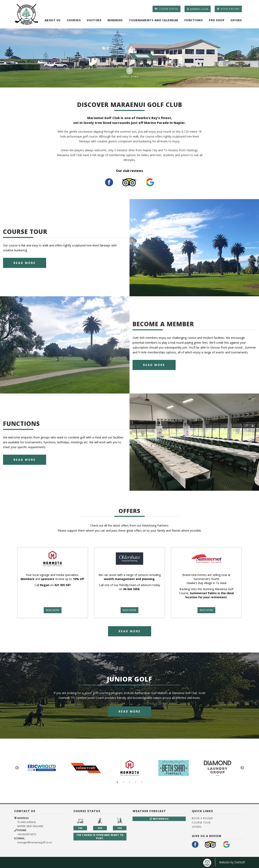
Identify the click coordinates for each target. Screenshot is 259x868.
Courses (74, 20)
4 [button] (136, 782)
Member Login (198, 9)
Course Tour (201, 823)
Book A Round (228, 9)
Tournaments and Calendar (154, 20)
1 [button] (117, 782)
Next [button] (242, 768)
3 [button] (129, 782)
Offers (236, 20)
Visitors (94, 20)
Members (115, 20)
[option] (129, 58)
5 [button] (142, 782)
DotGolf (240, 862)
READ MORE (53, 610)
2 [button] (123, 782)
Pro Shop (217, 20)
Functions (194, 20)
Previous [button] (17, 768)
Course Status (167, 9)
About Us (53, 20)
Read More (25, 263)
